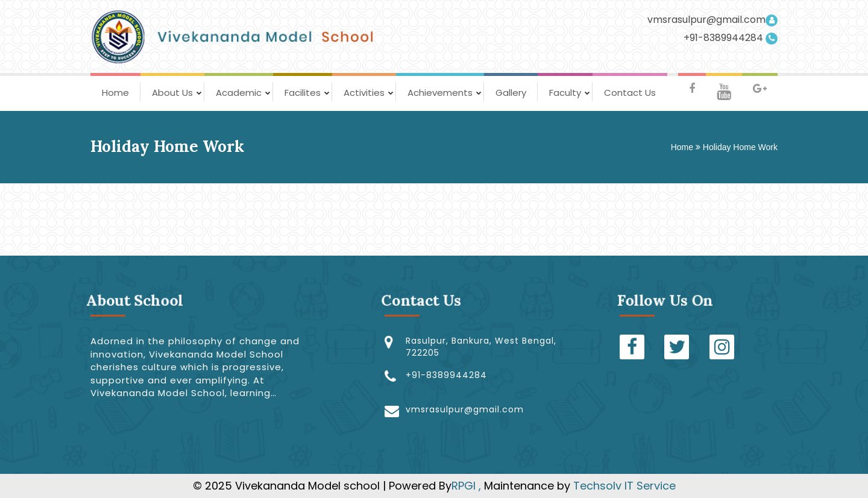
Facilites (303, 93)
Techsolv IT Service (623, 486)
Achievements (440, 93)
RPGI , (468, 486)
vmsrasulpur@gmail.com (712, 20)
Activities (364, 93)
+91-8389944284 (731, 38)
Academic (239, 93)
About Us (172, 93)
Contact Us (630, 93)
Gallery (511, 93)
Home (115, 93)
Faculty (565, 93)
